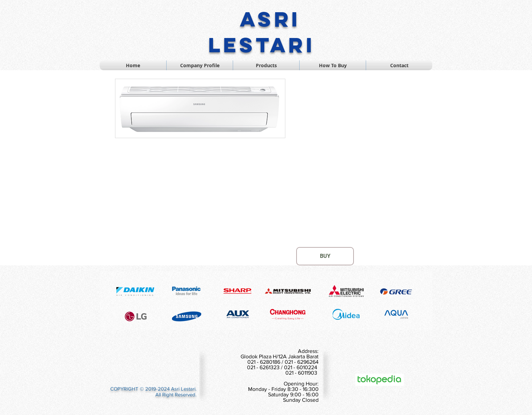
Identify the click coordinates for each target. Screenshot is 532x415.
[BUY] (325, 256)
